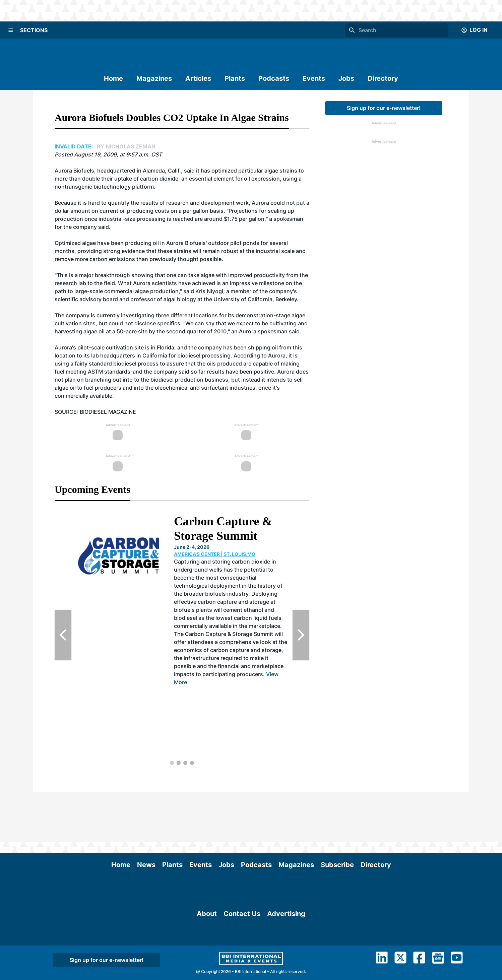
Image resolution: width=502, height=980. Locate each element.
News (146, 814)
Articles (198, 78)
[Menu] (11, 30)
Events (314, 78)
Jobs (346, 78)
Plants (235, 78)
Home (113, 78)
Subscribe (337, 814)
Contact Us (242, 936)
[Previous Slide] (63, 635)
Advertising (286, 936)
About (207, 936)
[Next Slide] (301, 635)
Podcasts (274, 78)
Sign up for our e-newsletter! (384, 108)
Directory (383, 78)
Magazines (154, 78)
